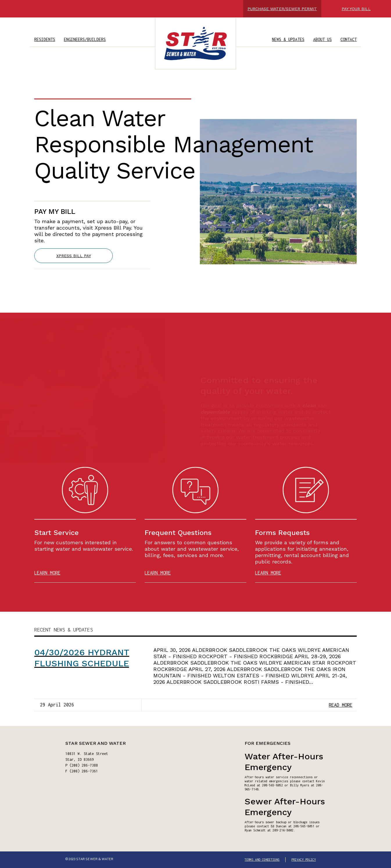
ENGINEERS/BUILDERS (85, 39)
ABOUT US (322, 39)
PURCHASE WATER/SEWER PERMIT (282, 9)
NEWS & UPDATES (288, 39)
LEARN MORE (47, 573)
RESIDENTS (45, 39)
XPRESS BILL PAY (74, 257)
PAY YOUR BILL (356, 9)
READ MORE (341, 705)
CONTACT (349, 39)
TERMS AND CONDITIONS (262, 860)
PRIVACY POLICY (304, 860)
